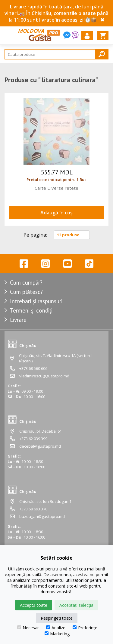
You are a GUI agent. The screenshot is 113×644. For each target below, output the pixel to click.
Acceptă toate (34, 605)
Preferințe (85, 628)
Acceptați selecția (76, 605)
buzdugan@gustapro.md (42, 516)
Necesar (28, 628)
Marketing (57, 634)
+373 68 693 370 (33, 509)
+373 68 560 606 (33, 368)
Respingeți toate (57, 618)
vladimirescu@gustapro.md (44, 376)
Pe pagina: (35, 235)
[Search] (56, 54)
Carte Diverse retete (56, 188)
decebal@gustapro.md (40, 446)
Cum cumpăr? (26, 283)
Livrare (18, 320)
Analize (56, 628)
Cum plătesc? (26, 292)
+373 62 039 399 (33, 439)
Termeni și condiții (32, 310)
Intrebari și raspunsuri (36, 301)
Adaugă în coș (56, 213)
